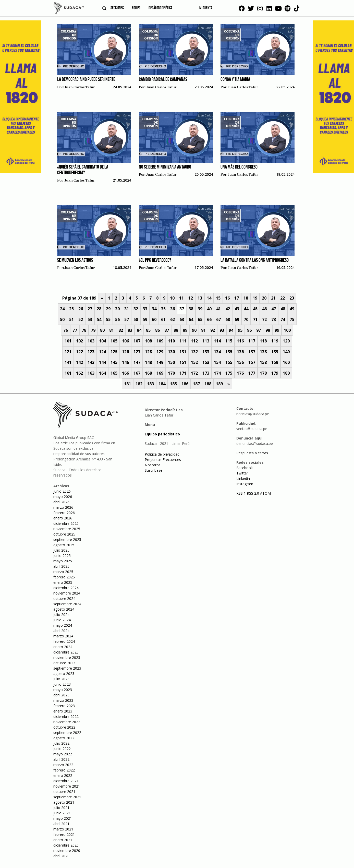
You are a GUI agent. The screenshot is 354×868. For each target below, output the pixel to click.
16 (227, 298)
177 (252, 373)
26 (81, 309)
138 (263, 352)
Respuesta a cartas (252, 453)
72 (264, 319)
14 (209, 298)
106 (125, 341)
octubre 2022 (64, 727)
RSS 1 (242, 493)
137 (252, 352)
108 (148, 341)
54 (99, 319)
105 (114, 341)
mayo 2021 (63, 818)
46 (264, 309)
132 (194, 352)
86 (157, 330)
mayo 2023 (63, 690)
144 (102, 362)
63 (182, 319)
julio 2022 (61, 743)
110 (171, 341)
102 (80, 341)
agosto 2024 (64, 609)
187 (196, 384)
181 (127, 384)
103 (91, 341)
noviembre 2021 (67, 786)
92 (213, 330)
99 (277, 330)
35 (163, 309)
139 (275, 352)
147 (137, 362)
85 (148, 330)
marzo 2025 (63, 572)
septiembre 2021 (67, 797)
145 (114, 362)
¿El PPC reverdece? (155, 260)
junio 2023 (62, 684)
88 (176, 330)
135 (229, 352)
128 (148, 352)
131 (183, 352)
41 (218, 309)
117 (252, 341)
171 (183, 373)
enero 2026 (63, 518)
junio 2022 (62, 749)
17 (237, 298)
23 (292, 298)
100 (287, 330)
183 (150, 384)
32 (136, 309)
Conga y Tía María (235, 80)
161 (68, 373)
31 (127, 309)
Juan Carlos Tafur (80, 87)
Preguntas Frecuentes (163, 460)
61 (163, 319)
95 (240, 330)
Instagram (245, 484)
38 (191, 309)
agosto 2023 (64, 674)
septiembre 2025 (67, 539)
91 (203, 330)
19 (255, 298)
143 (91, 362)
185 (173, 384)
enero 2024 (63, 647)
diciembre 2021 (66, 781)
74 (283, 319)
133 (206, 352)
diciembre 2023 (66, 652)
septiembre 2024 (67, 604)
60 (154, 319)
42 (228, 309)
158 (263, 362)
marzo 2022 (63, 765)
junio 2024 (62, 620)
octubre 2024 (64, 598)
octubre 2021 (64, 792)
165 (114, 373)
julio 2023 (61, 679)
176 (240, 373)
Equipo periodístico (162, 434)
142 (80, 362)
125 (114, 352)
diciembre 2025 (66, 523)
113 (206, 341)
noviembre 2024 (67, 593)
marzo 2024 (63, 636)
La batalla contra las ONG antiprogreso (255, 260)
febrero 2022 (64, 770)
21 (273, 298)
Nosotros (153, 465)
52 (81, 319)
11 (181, 298)
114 (217, 341)
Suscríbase (154, 470)
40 (209, 309)
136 (240, 352)
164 (102, 373)
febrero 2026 (64, 513)
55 (108, 319)
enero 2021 (63, 840)
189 (219, 384)
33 (145, 309)
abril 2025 (61, 566)
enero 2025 (63, 582)
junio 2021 (62, 813)
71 (255, 319)
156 (240, 362)
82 (121, 330)
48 (283, 309)
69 (237, 319)
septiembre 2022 (67, 733)
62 (173, 319)
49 (292, 309)
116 (240, 341)
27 (90, 309)
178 (263, 373)
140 (286, 352)
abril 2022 (61, 759)
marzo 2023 (63, 700)
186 (185, 384)
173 (206, 373)
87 (167, 330)
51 (71, 319)
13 (200, 298)
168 (148, 373)
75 (292, 319)
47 (274, 309)
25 (71, 309)
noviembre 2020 (67, 851)
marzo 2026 (63, 507)
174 (217, 373)
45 (255, 309)
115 (229, 341)
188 (208, 384)
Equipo (136, 8)
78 (84, 330)
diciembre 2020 (66, 845)
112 (194, 341)
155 (229, 362)
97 (259, 330)
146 (125, 362)
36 (173, 309)
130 (171, 352)
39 (200, 309)
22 (283, 298)
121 (68, 352)
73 (274, 319)
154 (217, 362)
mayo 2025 (63, 561)
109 (160, 341)
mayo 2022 (63, 754)
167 (137, 373)
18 (246, 298)
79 (93, 330)
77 (75, 330)
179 (275, 373)
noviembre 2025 (67, 529)
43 (237, 309)
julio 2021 (61, 808)
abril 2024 (61, 631)
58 (136, 319)
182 (139, 384)
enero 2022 (63, 775)
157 (252, 362)
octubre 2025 (64, 534)
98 (268, 330)
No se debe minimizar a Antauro (165, 167)
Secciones (117, 8)
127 (137, 352)
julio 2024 (61, 615)
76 (66, 330)
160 (286, 362)
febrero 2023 (64, 706)
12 (191, 298)
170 (171, 373)
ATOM (265, 493)
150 (171, 362)
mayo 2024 (63, 625)
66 (209, 319)
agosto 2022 (64, 738)
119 (275, 341)
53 (90, 319)
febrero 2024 (64, 641)
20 (264, 298)
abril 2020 (61, 856)
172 (194, 373)
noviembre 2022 (67, 722)
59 (145, 319)
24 (62, 309)
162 (80, 373)
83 (130, 330)
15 (218, 298)
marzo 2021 (63, 829)
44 (246, 309)
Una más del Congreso (239, 167)
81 (112, 330)
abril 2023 (61, 695)
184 (162, 384)
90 (194, 330)
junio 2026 (62, 491)
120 (286, 341)
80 (102, 330)
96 (249, 330)
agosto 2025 (64, 545)
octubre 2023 (64, 663)
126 (125, 352)
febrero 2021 (64, 834)
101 (68, 341)
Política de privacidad (162, 454)
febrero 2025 (64, 577)
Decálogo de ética (161, 8)
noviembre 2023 (67, 657)
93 (222, 330)
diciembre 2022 (66, 716)
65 (200, 319)
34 (154, 309)
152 (194, 362)
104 (102, 341)
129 (160, 352)
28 (99, 309)
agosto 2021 (64, 802)
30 (117, 309)
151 (183, 362)
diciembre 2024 (66, 588)
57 (127, 319)
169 (160, 373)
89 (185, 330)
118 (263, 341)
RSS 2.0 (253, 493)
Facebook (245, 468)
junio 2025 (62, 556)
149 (160, 362)
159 (275, 362)
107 (137, 341)
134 (217, 352)
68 (228, 319)
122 (80, 352)
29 (108, 309)
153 (206, 362)
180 (286, 373)
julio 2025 (61, 550)
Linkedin (243, 478)
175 (229, 373)
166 (125, 373)
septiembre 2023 (67, 668)
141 (68, 362)
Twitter (242, 473)
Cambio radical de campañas (163, 80)
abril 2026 (61, 502)
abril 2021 (61, 824)
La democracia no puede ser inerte (86, 80)
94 (231, 330)
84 (139, 330)
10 (172, 298)
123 (91, 352)
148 (148, 362)
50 (62, 319)
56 (117, 319)
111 (183, 341)
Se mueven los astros (75, 260)
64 (191, 319)
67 (218, 319)
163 (91, 373)
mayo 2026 (63, 497)
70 (246, 319)
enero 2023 (63, 711)
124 (102, 352)
